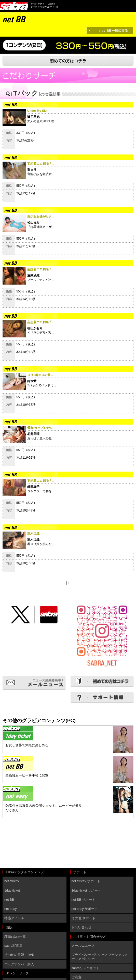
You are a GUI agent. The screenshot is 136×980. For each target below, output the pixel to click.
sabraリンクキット (86, 968)
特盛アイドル (14, 918)
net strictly (12, 881)
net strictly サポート (86, 881)
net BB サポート (84, 900)
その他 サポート (84, 918)
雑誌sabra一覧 (15, 936)
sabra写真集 (13, 946)
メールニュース (83, 946)
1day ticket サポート (86, 890)
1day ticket (12, 890)
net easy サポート (85, 909)
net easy (10, 909)
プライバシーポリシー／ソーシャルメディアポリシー (100, 957)
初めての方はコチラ (68, 61)
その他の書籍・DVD (19, 955)
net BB (9, 900)
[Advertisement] (25, 844)
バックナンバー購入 (19, 964)
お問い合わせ (81, 927)
